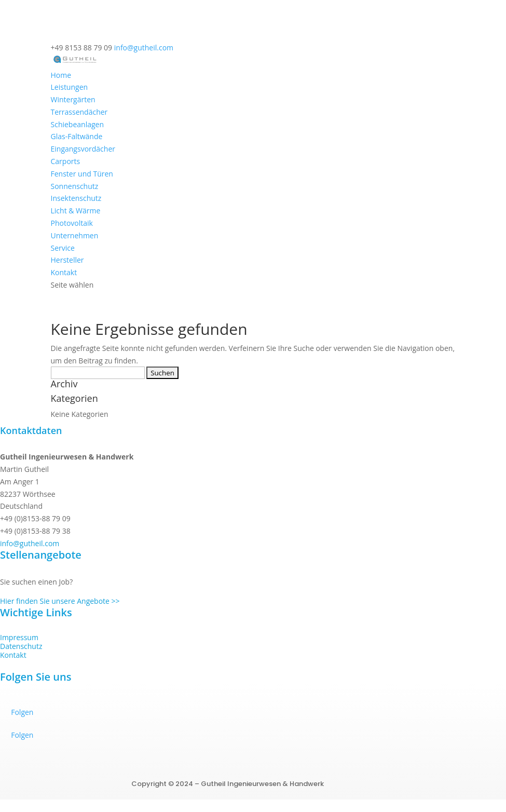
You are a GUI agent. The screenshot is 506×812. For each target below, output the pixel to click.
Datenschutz (21, 646)
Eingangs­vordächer (83, 149)
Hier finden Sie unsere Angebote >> (60, 601)
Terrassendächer (79, 112)
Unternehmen (75, 235)
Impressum (19, 637)
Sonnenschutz (75, 186)
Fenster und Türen (82, 174)
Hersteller (67, 260)
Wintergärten (73, 99)
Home (61, 75)
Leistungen (70, 87)
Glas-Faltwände (77, 136)
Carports (66, 161)
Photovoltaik (72, 223)
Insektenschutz (76, 198)
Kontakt (64, 272)
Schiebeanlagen (78, 124)
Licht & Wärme (76, 211)
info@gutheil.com (30, 543)
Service (63, 248)
